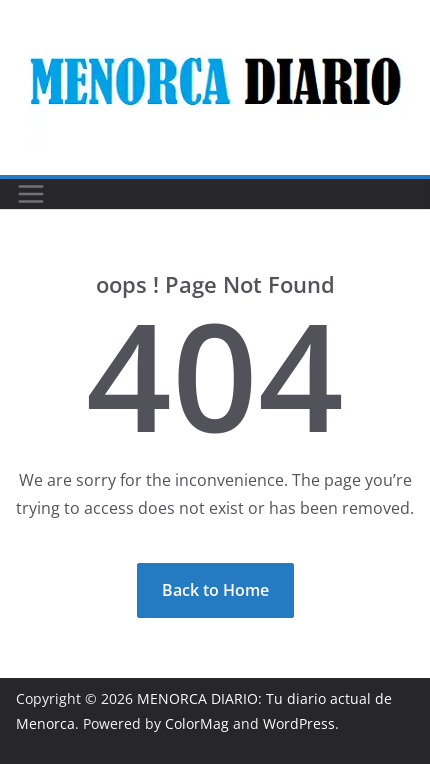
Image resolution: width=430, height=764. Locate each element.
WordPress (299, 723)
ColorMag (197, 723)
